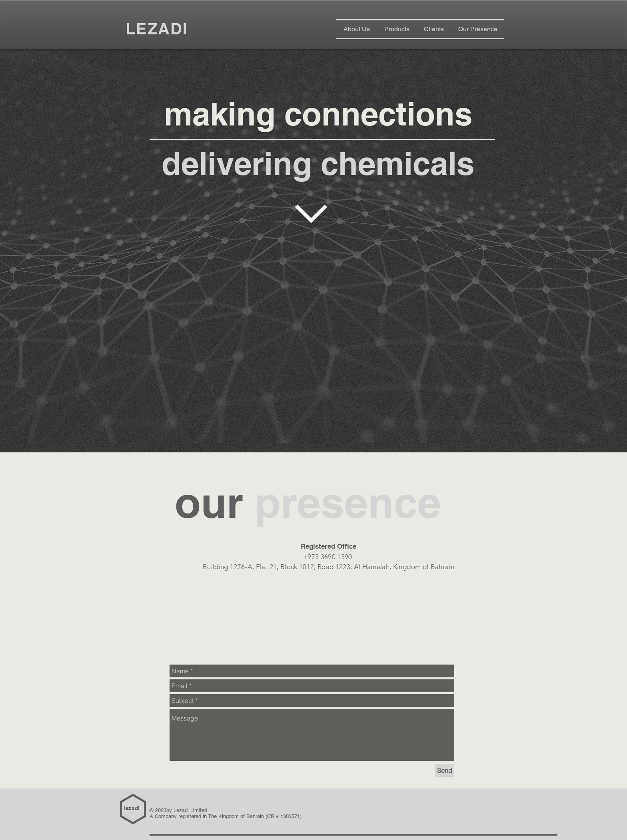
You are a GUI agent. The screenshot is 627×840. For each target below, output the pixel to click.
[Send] (445, 770)
